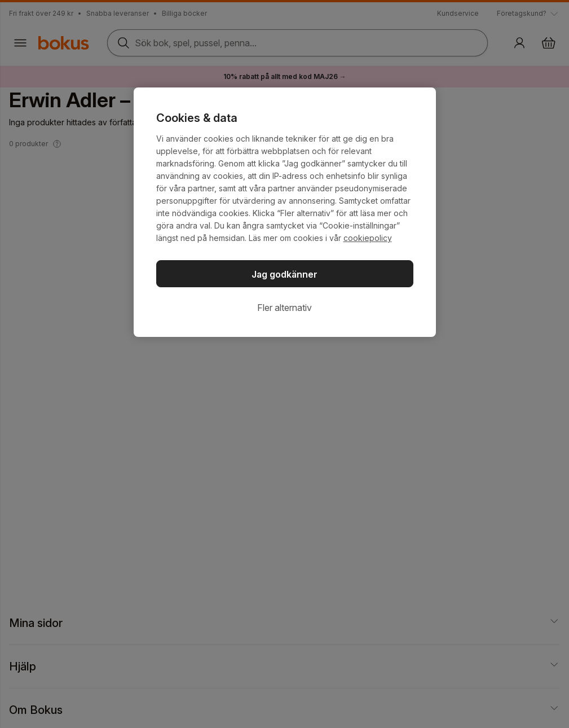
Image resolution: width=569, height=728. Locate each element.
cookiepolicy (368, 238)
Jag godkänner (284, 274)
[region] (285, 212)
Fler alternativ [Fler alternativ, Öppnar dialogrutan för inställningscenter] (284, 308)
